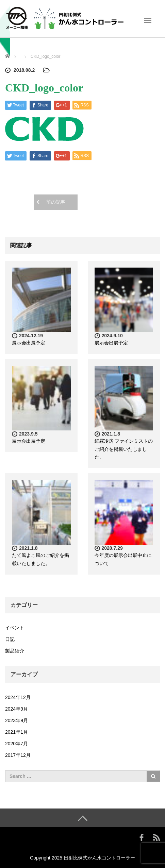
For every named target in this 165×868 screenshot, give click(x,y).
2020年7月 (16, 744)
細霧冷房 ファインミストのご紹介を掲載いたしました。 (124, 449)
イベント (15, 628)
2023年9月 (16, 720)
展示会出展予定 (29, 343)
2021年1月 (16, 732)
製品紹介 (15, 651)
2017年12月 (18, 755)
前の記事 (56, 202)
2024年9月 (16, 709)
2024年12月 (18, 697)
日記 (10, 639)
